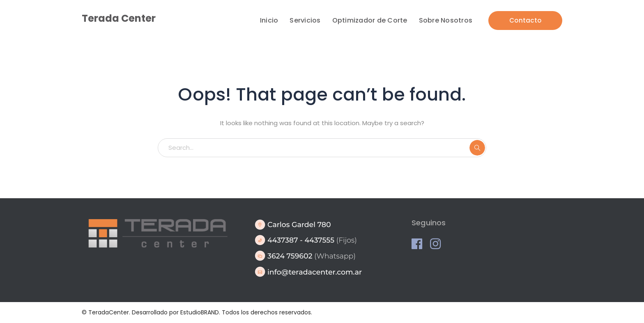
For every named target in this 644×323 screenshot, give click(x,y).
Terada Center (119, 18)
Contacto (525, 20)
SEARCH (477, 148)
